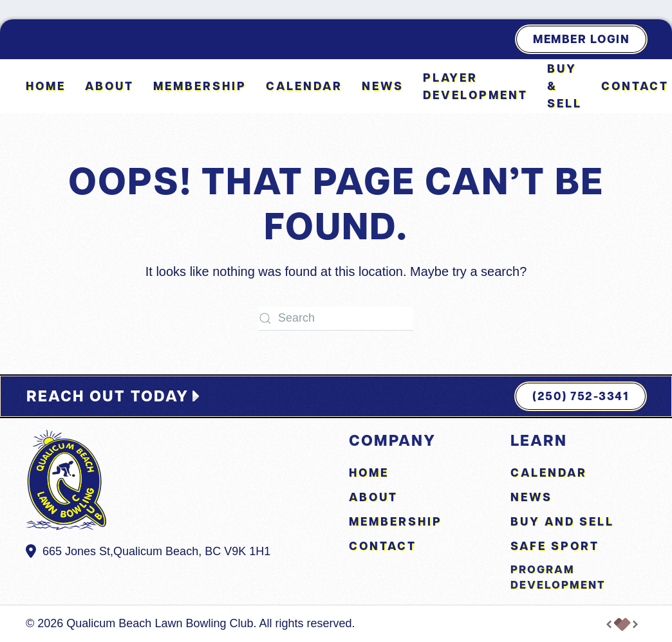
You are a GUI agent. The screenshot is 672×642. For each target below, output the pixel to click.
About (373, 497)
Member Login (581, 39)
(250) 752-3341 (581, 396)
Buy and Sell (562, 521)
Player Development (475, 86)
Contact (635, 86)
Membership (200, 86)
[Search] (336, 319)
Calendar (304, 86)
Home (46, 86)
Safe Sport (555, 546)
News (383, 86)
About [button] (109, 86)
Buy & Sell (565, 86)
